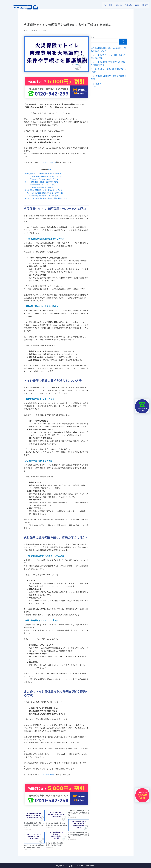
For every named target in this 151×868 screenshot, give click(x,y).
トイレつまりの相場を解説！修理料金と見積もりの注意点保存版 (79, 813)
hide (50, 169)
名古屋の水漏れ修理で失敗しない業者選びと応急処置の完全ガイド (34, 825)
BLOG (137, 6)
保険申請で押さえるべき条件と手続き (43, 179)
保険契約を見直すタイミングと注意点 (43, 195)
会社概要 (145, 6)
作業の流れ (129, 6)
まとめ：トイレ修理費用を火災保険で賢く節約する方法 (46, 198)
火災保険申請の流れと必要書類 (40, 187)
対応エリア (119, 6)
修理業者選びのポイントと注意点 (41, 184)
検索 (92, 37)
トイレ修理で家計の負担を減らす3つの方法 (42, 182)
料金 (111, 6)
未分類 (44, 30)
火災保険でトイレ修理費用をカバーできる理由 (43, 174)
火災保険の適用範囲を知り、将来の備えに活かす (44, 190)
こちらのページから (49, 162)
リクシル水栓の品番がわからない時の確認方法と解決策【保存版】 (79, 835)
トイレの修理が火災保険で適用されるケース (45, 176)
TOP (105, 6)
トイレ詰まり (96, 84)
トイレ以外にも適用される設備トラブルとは (45, 193)
